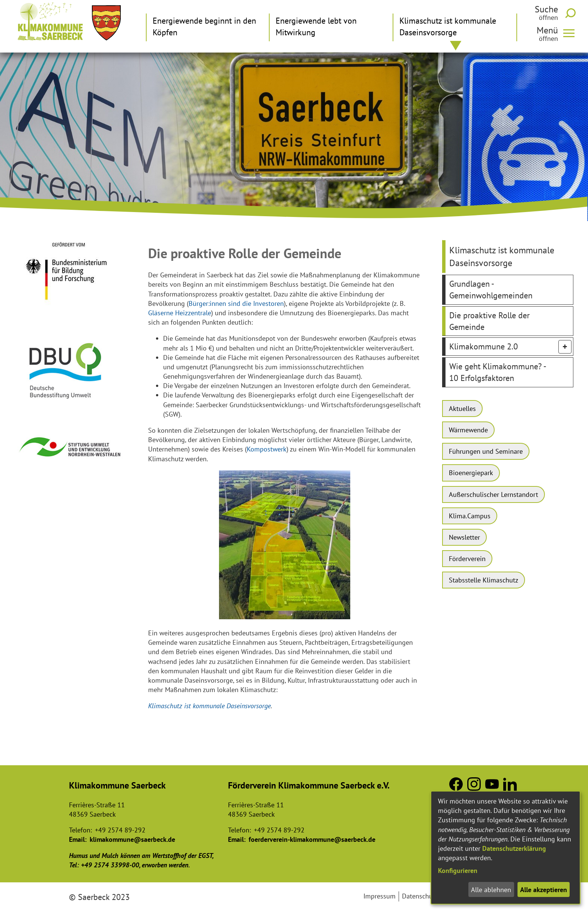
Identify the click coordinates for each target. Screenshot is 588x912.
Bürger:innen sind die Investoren (236, 303)
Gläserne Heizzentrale (180, 313)
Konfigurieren (458, 871)
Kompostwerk (267, 449)
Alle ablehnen (491, 890)
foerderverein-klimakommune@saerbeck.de (312, 839)
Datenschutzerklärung (514, 848)
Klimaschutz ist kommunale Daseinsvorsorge (209, 706)
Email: (78, 839)
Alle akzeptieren (544, 890)
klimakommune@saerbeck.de (132, 839)
